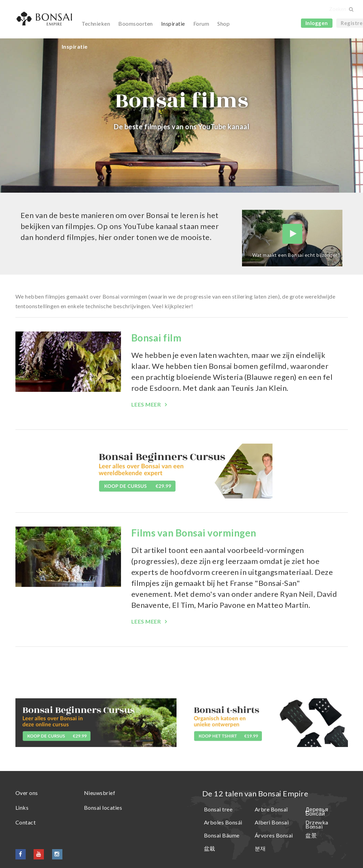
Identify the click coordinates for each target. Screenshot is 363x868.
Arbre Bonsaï (271, 809)
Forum (201, 23)
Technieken (96, 23)
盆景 (311, 835)
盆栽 (210, 848)
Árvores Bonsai (274, 835)
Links (22, 807)
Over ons (27, 793)
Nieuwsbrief (100, 793)
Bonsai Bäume (222, 835)
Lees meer (147, 404)
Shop (223, 23)
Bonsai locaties (103, 807)
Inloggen (317, 23)
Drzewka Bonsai (317, 824)
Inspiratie (173, 23)
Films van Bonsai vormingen (194, 533)
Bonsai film (156, 338)
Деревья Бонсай (317, 811)
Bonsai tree (218, 809)
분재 (260, 848)
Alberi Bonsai (272, 822)
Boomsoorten (136, 23)
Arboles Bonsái (223, 822)
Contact (26, 822)
